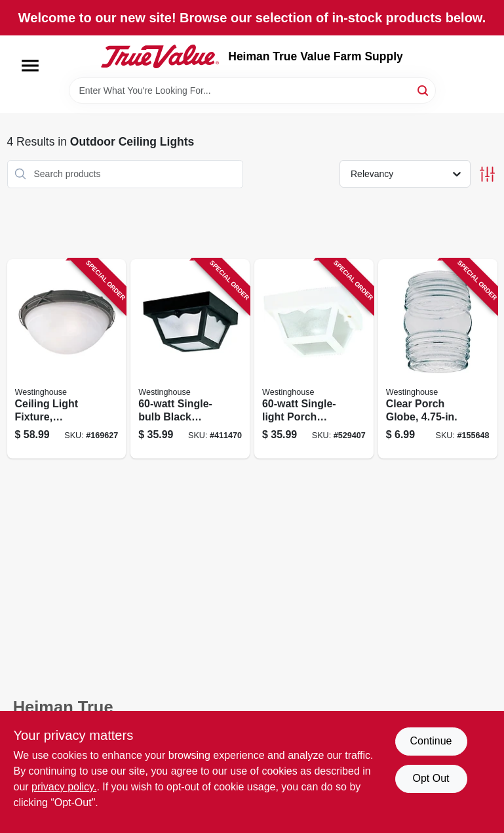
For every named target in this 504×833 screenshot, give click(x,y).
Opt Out (431, 778)
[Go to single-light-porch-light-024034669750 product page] (314, 359)
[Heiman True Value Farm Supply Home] (160, 56)
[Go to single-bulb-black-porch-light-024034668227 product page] (190, 359)
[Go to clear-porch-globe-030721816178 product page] (438, 359)
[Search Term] (252, 91)
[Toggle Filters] (487, 174)
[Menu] (30, 66)
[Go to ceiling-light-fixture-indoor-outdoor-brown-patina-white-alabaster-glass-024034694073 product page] (67, 359)
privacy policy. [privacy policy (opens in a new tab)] (64, 787)
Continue (431, 741)
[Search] (424, 90)
